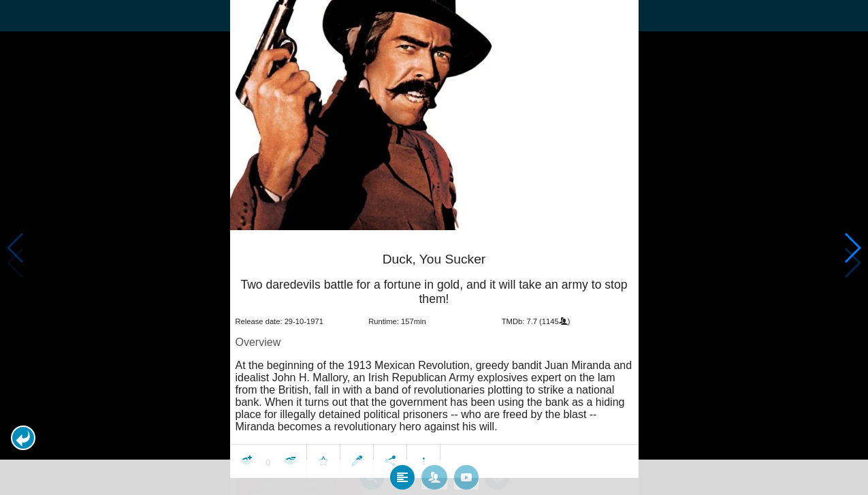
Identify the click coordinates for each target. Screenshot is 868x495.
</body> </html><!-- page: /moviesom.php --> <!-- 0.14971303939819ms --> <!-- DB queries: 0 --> (434, 247)
